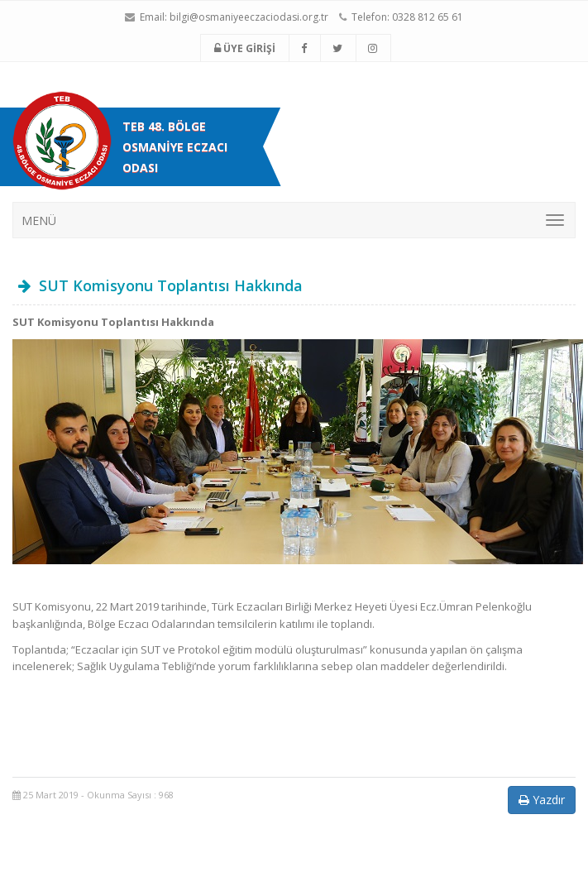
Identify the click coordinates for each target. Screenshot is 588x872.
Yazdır (542, 800)
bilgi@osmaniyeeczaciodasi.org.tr (249, 17)
